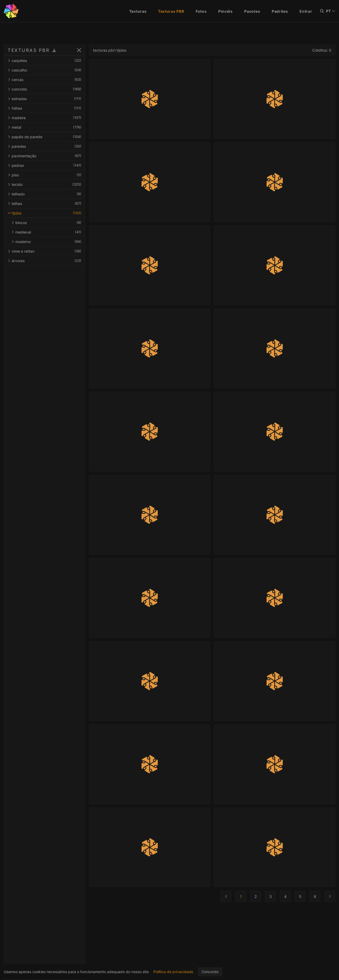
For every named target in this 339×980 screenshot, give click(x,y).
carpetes (44, 61)
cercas (44, 80)
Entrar (306, 11)
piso (44, 175)
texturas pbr (104, 50)
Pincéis (226, 11)
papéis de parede (44, 137)
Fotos (201, 11)
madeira (44, 118)
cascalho (44, 70)
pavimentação (44, 156)
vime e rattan (44, 251)
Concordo (210, 972)
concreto (44, 89)
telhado (44, 194)
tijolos (44, 213)
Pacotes (252, 11)
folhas (44, 108)
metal (44, 127)
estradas (44, 99)
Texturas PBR (171, 11)
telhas (44, 203)
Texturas (138, 11)
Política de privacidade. (174, 972)
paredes (44, 146)
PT (331, 11)
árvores (44, 261)
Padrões (280, 11)
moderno (46, 242)
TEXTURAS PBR (29, 50)
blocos (46, 223)
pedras (44, 165)
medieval (46, 232)
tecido (44, 184)
